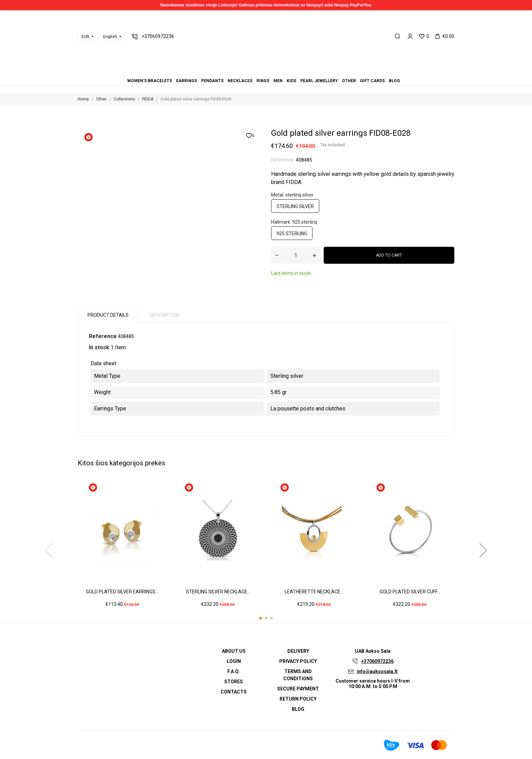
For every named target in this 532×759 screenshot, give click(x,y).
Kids (270, 71)
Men (266, 71)
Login (234, 661)
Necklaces (258, 71)
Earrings (250, 71)
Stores (234, 682)
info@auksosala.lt (377, 671)
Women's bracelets (246, 71)
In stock (99, 347)
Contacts (234, 692)
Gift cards (282, 71)
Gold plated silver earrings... (122, 592)
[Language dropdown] (112, 37)
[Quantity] (296, 255)
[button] (261, 618)
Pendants (254, 71)
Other (278, 71)
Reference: (283, 160)
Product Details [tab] (108, 315)
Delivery (298, 651)
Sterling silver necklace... (218, 592)
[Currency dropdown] (87, 37)
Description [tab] (165, 315)
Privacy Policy (298, 661)
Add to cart (389, 255)
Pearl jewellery (274, 71)
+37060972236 (377, 661)
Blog (286, 71)
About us (234, 651)
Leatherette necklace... (314, 592)
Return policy (298, 699)
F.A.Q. (234, 671)
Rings (262, 71)
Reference (103, 336)
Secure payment (298, 689)
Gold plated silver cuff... (410, 592)
